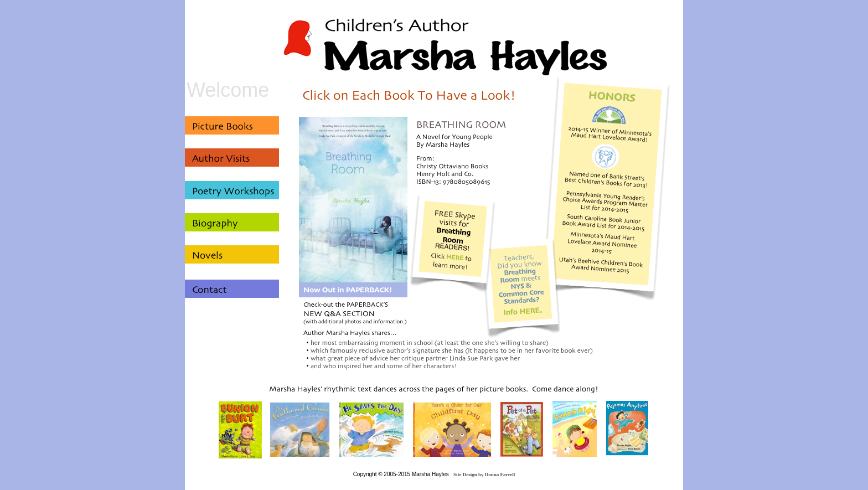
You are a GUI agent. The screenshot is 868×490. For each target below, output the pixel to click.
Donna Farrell (500, 474)
